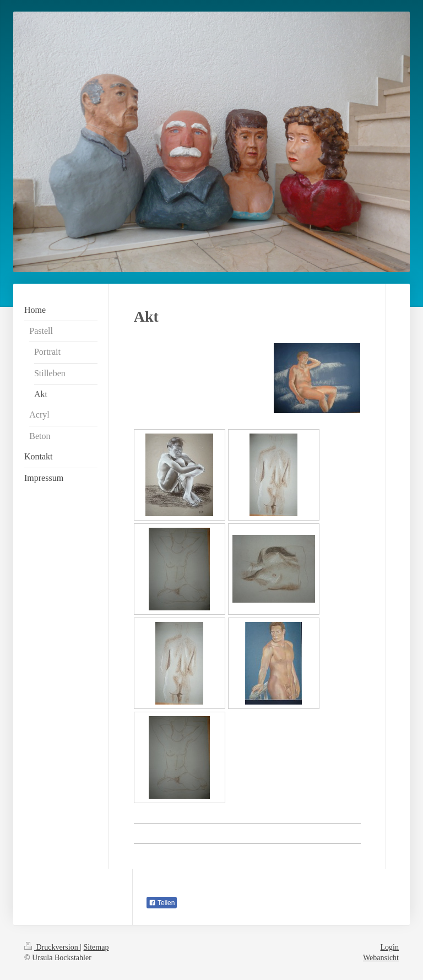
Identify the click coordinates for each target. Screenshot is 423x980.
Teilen (162, 903)
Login (390, 947)
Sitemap (96, 947)
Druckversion (52, 947)
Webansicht (381, 958)
